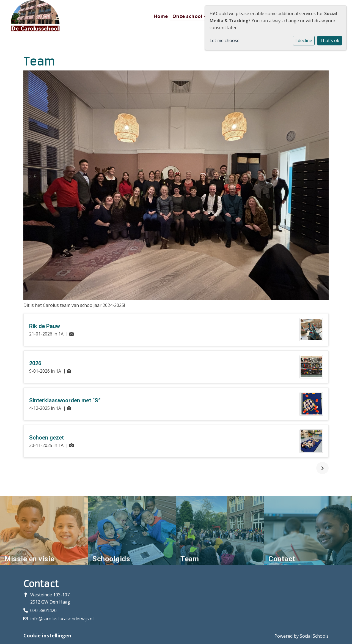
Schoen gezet (46, 438)
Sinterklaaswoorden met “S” (65, 400)
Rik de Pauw (45, 326)
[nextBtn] (322, 468)
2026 (35, 363)
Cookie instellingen (47, 635)
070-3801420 (43, 610)
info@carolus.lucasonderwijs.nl (62, 619)
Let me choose (225, 40)
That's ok (330, 40)
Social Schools (314, 636)
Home (161, 16)
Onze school (188, 16)
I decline (304, 40)
